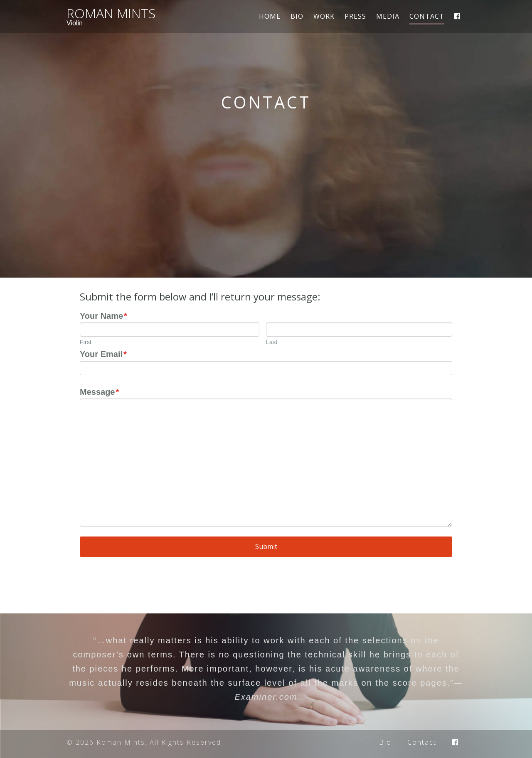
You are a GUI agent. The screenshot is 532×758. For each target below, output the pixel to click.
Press (355, 16)
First (86, 342)
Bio (297, 16)
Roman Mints (111, 13)
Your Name (103, 316)
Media (388, 16)
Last (272, 342)
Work (324, 16)
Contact (427, 17)
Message (99, 392)
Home (270, 16)
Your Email (103, 354)
